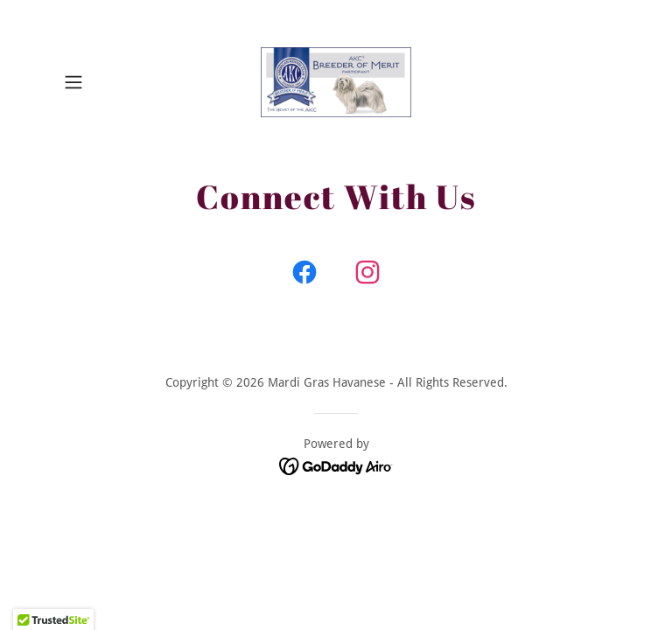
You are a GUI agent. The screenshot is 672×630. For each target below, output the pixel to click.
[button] (98, 82)
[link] (336, 82)
